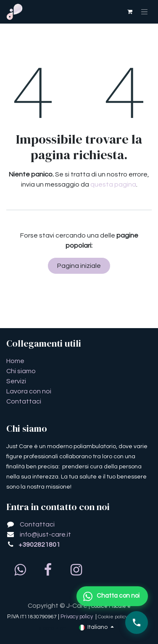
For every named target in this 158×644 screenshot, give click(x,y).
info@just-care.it (45, 534)
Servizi (16, 381)
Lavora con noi (29, 391)
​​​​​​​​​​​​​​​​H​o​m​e (15, 361)
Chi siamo (21, 371)
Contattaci (24, 401)
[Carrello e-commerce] (130, 12)
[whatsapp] (20, 570)
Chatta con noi (111, 596)
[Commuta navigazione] (145, 12)
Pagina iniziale (79, 266)
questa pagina (113, 184)
